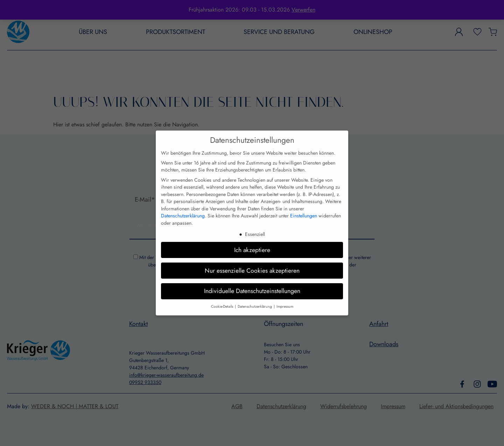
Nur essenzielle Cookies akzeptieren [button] (252, 267)
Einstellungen (304, 212)
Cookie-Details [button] (223, 303)
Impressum (285, 303)
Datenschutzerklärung (183, 212)
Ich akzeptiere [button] (252, 246)
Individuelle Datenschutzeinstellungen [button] (252, 287)
